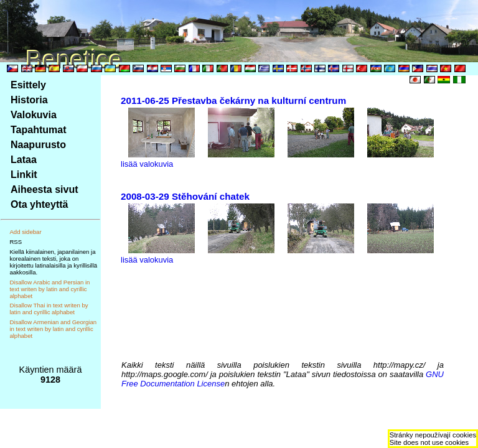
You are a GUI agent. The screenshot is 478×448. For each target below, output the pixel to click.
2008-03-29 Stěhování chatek (185, 196)
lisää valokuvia (147, 164)
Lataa (24, 160)
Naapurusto (38, 145)
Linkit (24, 175)
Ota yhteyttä (39, 204)
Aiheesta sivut (44, 189)
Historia (29, 100)
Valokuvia (34, 115)
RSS (16, 242)
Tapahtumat (38, 130)
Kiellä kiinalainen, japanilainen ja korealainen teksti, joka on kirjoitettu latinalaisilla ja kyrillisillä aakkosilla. (53, 262)
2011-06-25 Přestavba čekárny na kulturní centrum (233, 100)
